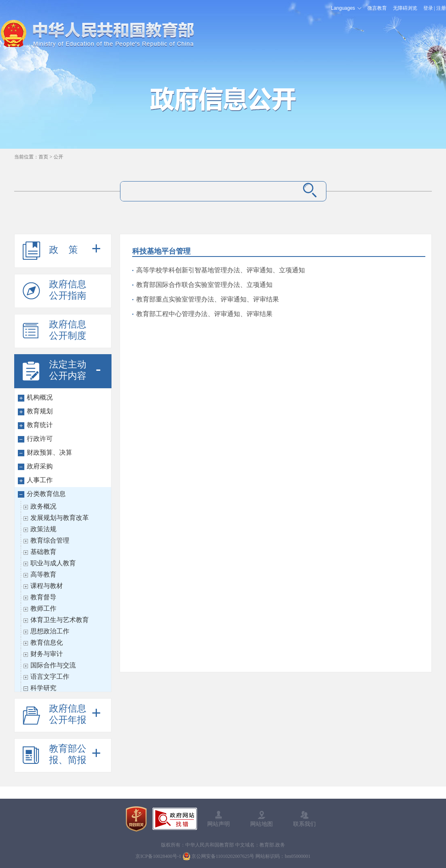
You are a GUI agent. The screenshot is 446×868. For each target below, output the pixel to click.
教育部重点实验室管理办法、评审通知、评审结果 (208, 299)
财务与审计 (47, 654)
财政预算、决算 (49, 452)
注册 (441, 8)
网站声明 (219, 824)
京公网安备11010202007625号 (223, 856)
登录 (428, 8)
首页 (43, 157)
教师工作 (43, 608)
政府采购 (40, 466)
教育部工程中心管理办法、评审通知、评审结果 (204, 314)
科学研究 (43, 688)
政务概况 (43, 506)
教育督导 (43, 597)
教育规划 (40, 411)
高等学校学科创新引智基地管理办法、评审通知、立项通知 (221, 270)
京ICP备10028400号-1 (158, 856)
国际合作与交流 (53, 665)
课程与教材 (47, 586)
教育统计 (40, 425)
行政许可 (40, 439)
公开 (58, 157)
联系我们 (304, 824)
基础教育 (43, 552)
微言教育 (377, 8)
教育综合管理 (50, 540)
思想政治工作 (50, 631)
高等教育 (43, 574)
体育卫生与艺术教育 (60, 620)
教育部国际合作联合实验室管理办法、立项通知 (204, 285)
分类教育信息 (46, 494)
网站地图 (262, 824)
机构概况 (40, 397)
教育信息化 (47, 642)
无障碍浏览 (405, 8)
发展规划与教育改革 (60, 518)
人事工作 (40, 480)
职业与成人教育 (53, 563)
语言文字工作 (50, 677)
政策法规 (43, 529)
